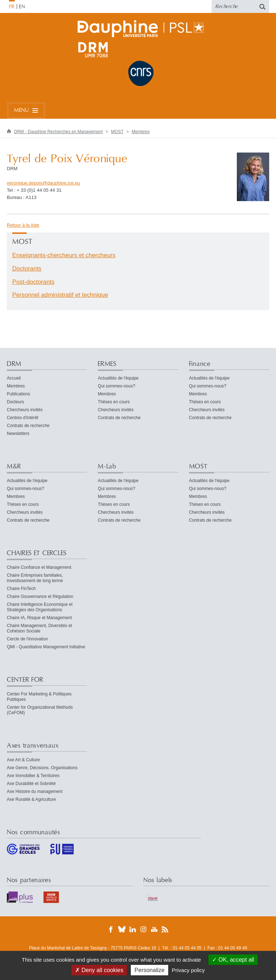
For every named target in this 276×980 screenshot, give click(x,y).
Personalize (149, 970)
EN (22, 7)
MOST (117, 132)
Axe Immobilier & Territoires (33, 776)
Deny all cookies (99, 970)
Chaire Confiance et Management (39, 567)
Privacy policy (188, 970)
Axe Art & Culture (23, 760)
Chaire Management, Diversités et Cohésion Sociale (39, 628)
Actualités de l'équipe (118, 378)
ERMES (107, 364)
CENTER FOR (25, 680)
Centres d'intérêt (23, 418)
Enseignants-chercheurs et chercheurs (64, 255)
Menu (21, 110)
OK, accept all (233, 960)
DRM (14, 364)
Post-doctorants (33, 282)
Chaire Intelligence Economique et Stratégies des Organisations (40, 607)
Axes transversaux (33, 746)
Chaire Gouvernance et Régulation (40, 596)
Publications (19, 394)
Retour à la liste (23, 225)
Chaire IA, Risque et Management (39, 618)
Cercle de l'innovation (27, 639)
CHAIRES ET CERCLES (37, 553)
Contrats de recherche (28, 426)
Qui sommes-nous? (116, 386)
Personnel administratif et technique (60, 295)
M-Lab (107, 466)
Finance (200, 364)
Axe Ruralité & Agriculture (31, 799)
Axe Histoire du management (35, 791)
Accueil (14, 378)
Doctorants (27, 269)
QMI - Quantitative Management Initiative (46, 647)
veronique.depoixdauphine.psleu (43, 183)
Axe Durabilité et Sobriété (31, 784)
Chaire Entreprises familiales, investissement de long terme (35, 578)
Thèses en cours (114, 402)
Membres (141, 132)
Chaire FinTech (21, 589)
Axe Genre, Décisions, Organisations (42, 768)
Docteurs (15, 402)
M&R (14, 466)
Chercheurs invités (25, 410)
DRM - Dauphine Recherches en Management (58, 132)
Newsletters (18, 434)
